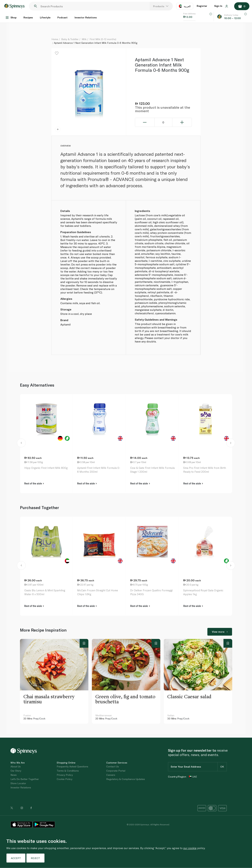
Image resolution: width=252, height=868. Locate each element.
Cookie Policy (64, 779)
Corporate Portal (116, 771)
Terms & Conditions (68, 771)
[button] (21, 444)
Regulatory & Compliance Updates (126, 779)
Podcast (62, 17)
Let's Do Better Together (25, 779)
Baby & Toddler (70, 39)
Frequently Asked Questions (72, 766)
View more (220, 632)
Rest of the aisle (34, 484)
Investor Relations (86, 17)
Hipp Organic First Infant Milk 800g (46, 468)
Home (55, 39)
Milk (84, 39)
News (14, 775)
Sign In (221, 6)
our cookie (190, 848)
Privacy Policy (65, 775)
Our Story (16, 771)
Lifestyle (45, 17)
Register (202, 6)
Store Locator (18, 783)
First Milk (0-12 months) (103, 39)
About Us (16, 766)
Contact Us (113, 766)
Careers (111, 775)
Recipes (28, 17)
